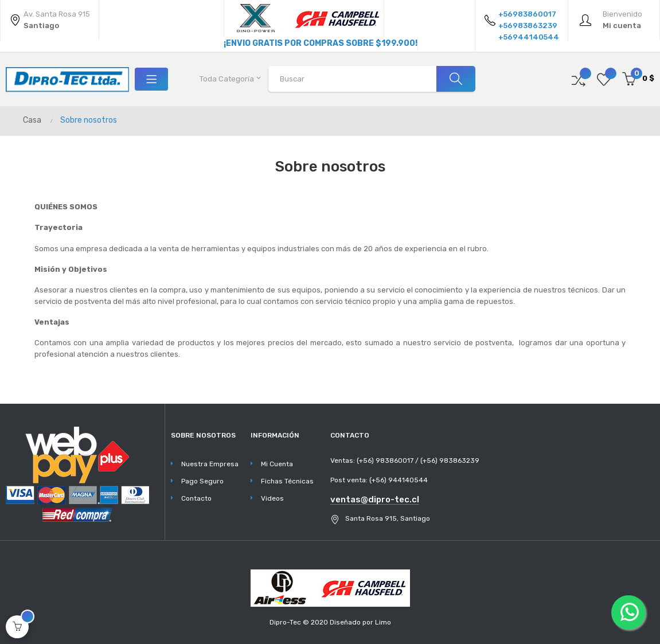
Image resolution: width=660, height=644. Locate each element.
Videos (272, 498)
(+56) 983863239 (450, 460)
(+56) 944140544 (399, 480)
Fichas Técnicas (287, 481)
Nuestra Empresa (210, 464)
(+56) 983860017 (385, 460)
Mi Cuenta (277, 464)
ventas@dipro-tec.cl (375, 499)
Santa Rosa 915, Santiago (388, 518)
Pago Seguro (202, 481)
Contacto (196, 498)
